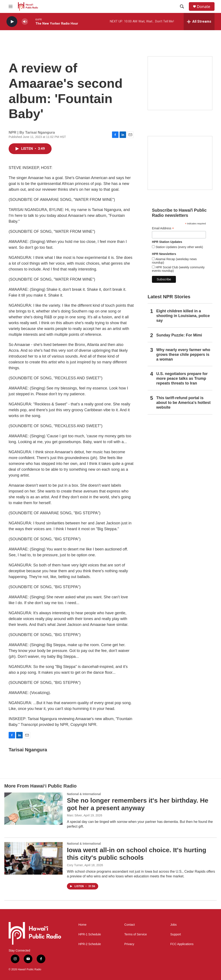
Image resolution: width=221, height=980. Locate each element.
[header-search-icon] (182, 6)
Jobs (174, 925)
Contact (129, 925)
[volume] (25, 22)
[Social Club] (180, 163)
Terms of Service (136, 934)
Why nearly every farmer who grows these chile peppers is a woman (183, 355)
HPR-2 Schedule (90, 944)
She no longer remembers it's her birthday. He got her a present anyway (138, 804)
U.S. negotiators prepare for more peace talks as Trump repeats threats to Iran (182, 378)
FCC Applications (182, 944)
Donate (204, 7)
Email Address (163, 228)
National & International (84, 794)
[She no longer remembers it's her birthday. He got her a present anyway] (33, 809)
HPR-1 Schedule (90, 934)
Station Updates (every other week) (179, 247)
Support (176, 934)
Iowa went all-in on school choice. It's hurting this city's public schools (137, 854)
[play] (12, 22)
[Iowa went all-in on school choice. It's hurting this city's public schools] (33, 858)
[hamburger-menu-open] (11, 6)
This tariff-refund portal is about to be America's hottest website (183, 403)
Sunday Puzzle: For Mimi (179, 335)
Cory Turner (75, 865)
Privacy (129, 944)
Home (82, 925)
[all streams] (199, 22)
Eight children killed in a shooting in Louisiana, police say (183, 316)
